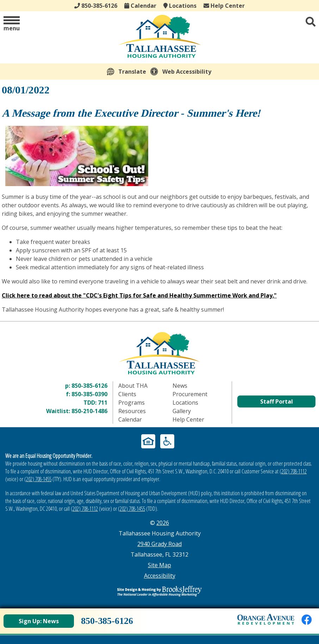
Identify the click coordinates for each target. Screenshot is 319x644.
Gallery (182, 411)
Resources (132, 411)
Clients (127, 394)
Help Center (224, 6)
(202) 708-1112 (293, 471)
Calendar (140, 6)
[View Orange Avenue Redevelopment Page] (266, 619)
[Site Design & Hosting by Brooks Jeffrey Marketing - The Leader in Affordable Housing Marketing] (159, 591)
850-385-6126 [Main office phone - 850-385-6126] (96, 6)
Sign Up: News (39, 621)
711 (103, 403)
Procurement (190, 394)
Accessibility (160, 576)
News (180, 386)
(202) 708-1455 (38, 479)
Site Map (159, 565)
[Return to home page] (159, 353)
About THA (133, 386)
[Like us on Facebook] (307, 620)
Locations (180, 6)
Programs (132, 403)
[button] (12, 24)
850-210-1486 (89, 411)
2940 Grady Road (159, 544)
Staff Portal (277, 401)
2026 (163, 523)
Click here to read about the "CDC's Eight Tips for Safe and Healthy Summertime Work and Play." (139, 295)
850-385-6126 (89, 386)
